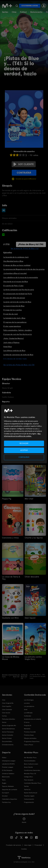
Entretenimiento (8, 745)
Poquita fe (28, 726)
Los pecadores (29, 706)
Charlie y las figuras (34, 538)
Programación (29, 802)
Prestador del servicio (14, 845)
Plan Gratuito (29, 780)
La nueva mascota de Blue (14, 306)
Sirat (26, 710)
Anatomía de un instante (33, 719)
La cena (27, 703)
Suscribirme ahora (30, 6)
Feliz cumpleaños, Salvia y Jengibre (18, 330)
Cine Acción (6, 713)
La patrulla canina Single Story (33, 658)
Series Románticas (8, 729)
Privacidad (38, 845)
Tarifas (26, 786)
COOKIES (24, 849)
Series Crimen (7, 738)
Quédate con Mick (10, 618)
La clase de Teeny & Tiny (11, 578)
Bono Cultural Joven (31, 764)
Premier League (8, 767)
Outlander (28, 716)
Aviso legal (28, 845)
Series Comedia (7, 735)
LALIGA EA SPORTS (8, 764)
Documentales (7, 741)
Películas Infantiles (9, 719)
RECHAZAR (24, 443)
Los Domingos (29, 700)
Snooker (5, 796)
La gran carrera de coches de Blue (17, 302)
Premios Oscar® (30, 732)
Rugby (4, 783)
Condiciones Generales (32, 770)
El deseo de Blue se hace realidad (17, 265)
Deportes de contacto (10, 790)
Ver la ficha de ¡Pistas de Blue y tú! (25, 248)
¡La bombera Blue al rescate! (15, 273)
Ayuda (24, 820)
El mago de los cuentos (13, 310)
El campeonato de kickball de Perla (18, 294)
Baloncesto (36, 12)
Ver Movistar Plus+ (30, 758)
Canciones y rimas (10, 538)
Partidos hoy (6, 802)
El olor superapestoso (12, 326)
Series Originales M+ (9, 726)
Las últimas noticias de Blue (14, 351)
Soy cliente (24, 164)
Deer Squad (30, 618)
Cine (14, 12)
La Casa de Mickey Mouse (11, 658)
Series (5, 12)
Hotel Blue (8, 347)
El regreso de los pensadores (15, 322)
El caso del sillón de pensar (14, 298)
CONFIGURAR (24, 457)
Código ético (28, 777)
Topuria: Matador (8, 786)
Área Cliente (28, 767)
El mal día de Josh (11, 314)
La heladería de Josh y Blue (14, 318)
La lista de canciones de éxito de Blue (18, 355)
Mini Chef (29, 499)
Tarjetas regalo (29, 796)
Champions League (9, 761)
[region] (24, 434)
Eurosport (6, 793)
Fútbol (23, 12)
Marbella (27, 729)
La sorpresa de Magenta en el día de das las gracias (24, 269)
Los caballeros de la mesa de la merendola (21, 277)
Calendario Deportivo (10, 799)
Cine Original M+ (8, 703)
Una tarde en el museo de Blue (16, 282)
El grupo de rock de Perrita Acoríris (18, 334)
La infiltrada (28, 713)
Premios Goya (29, 735)
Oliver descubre (32, 577)
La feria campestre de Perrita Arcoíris (19, 290)
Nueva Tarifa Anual (31, 793)
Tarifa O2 (27, 790)
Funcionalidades (30, 761)
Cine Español (7, 706)
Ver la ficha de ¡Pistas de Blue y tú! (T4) (19, 365)
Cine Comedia (7, 710)
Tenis (4, 780)
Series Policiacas (8, 732)
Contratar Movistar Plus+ (33, 783)
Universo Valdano (8, 774)
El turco (27, 722)
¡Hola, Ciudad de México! (14, 338)
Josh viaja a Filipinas (11, 342)
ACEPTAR (24, 450)
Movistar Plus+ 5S (30, 774)
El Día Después (7, 770)
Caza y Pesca (29, 745)
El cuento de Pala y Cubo (13, 286)
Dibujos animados (30, 738)
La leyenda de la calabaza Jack (16, 257)
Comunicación (29, 799)
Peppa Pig (7, 499)
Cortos (4, 716)
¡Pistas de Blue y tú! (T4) (31, 244)
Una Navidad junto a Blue (13, 261)
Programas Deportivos (32, 741)
